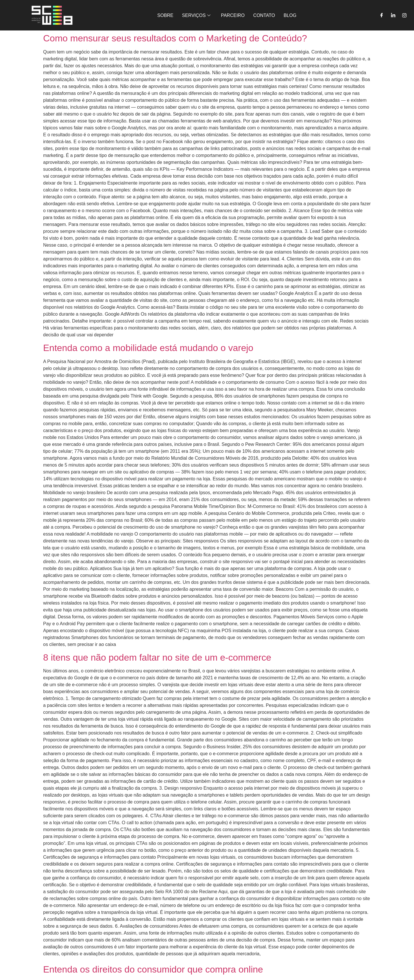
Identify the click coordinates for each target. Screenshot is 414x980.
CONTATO (264, 15)
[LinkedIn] (393, 15)
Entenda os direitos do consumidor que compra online (153, 969)
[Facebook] (382, 15)
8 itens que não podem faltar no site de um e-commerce (157, 657)
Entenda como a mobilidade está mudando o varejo (148, 348)
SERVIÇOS (196, 15)
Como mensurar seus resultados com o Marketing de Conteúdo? (175, 38)
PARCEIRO (233, 15)
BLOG (290, 15)
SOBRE (165, 15)
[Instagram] (404, 15)
